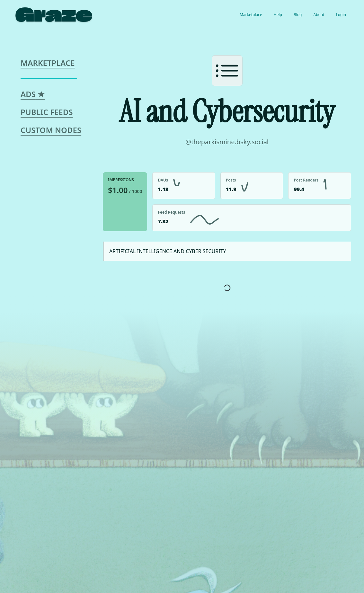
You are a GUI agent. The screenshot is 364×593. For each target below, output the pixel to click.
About (319, 15)
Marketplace (251, 15)
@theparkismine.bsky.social (227, 142)
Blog (298, 15)
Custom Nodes (51, 130)
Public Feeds (47, 112)
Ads (33, 94)
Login (341, 15)
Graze (54, 15)
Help (278, 15)
